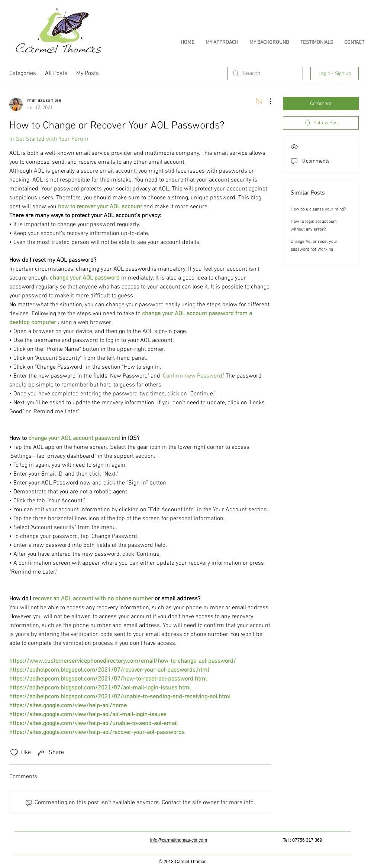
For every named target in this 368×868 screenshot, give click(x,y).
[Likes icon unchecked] (14, 753)
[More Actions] (267, 101)
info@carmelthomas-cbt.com (179, 840)
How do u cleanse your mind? (318, 209)
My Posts (88, 74)
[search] (265, 74)
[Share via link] (50, 753)
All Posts (56, 74)
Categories (23, 74)
